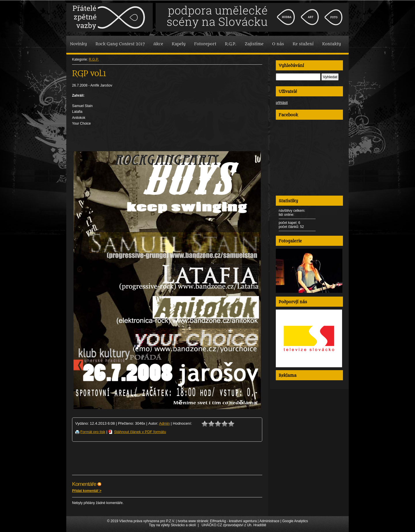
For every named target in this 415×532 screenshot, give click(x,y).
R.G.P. (231, 44)
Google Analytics (295, 521)
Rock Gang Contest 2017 (120, 44)
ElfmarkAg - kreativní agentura (233, 521)
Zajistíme (254, 44)
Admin (164, 423)
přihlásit (282, 103)
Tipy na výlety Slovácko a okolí (172, 525)
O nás (278, 44)
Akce (158, 44)
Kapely (179, 44)
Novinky (78, 44)
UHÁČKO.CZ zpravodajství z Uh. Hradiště (234, 525)
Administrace (269, 521)
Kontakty (332, 44)
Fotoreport (205, 44)
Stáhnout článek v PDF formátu (140, 432)
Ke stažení (303, 44)
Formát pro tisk (93, 432)
